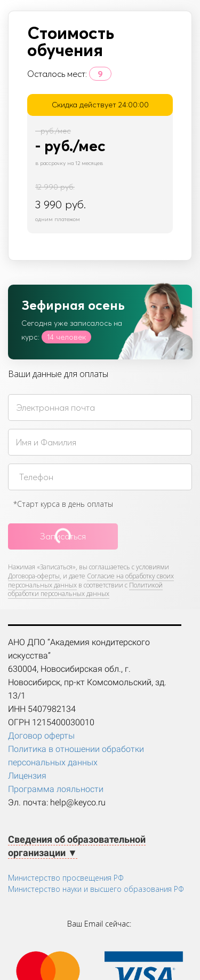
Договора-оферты (34, 576)
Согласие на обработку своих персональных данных (91, 581)
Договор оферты (41, 736)
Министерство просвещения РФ (66, 878)
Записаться (63, 536)
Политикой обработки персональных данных (85, 590)
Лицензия (27, 776)
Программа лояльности (56, 789)
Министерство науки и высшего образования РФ (96, 889)
